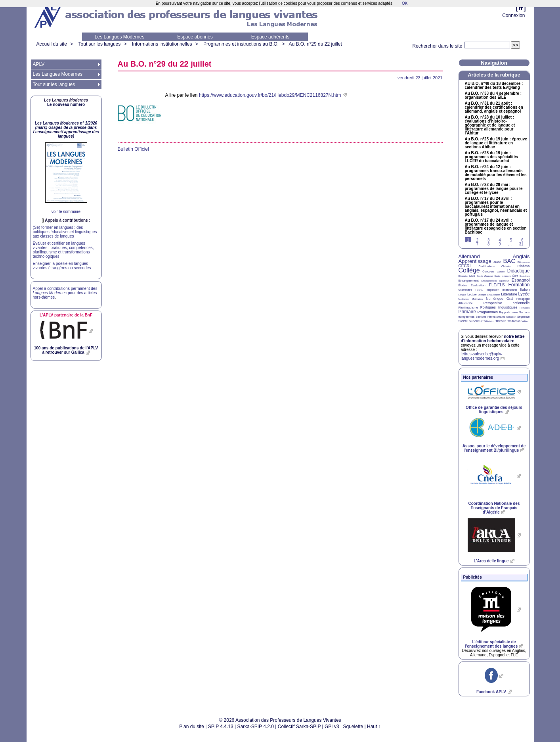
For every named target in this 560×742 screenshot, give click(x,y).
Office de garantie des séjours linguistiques (494, 410)
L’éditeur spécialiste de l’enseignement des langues (491, 644)
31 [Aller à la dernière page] (521, 244)
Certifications (487, 266)
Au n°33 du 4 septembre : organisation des (493, 96)
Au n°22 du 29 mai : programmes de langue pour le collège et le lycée (494, 189)
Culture (501, 272)
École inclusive (503, 276)
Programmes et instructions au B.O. (241, 44)
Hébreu (480, 290)
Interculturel (510, 290)
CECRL (465, 266)
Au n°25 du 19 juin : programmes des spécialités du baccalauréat (492, 157)
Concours (488, 271)
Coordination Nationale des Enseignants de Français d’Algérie (494, 508)
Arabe (497, 262)
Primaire (467, 312)
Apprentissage (475, 261)
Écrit (515, 276)
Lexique (482, 295)
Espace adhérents (270, 37)
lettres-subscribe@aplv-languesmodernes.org (482, 356)
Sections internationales (490, 317)
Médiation (464, 299)
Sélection (511, 317)
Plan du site (192, 727)
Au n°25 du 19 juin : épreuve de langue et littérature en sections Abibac (496, 143)
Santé (515, 313)
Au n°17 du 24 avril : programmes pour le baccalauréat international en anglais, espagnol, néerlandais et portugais (496, 207)
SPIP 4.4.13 (221, 727)
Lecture (472, 294)
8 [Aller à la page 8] (489, 244)
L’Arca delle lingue (491, 561)
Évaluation (478, 285)
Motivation (477, 299)
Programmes (487, 312)
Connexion (513, 15)
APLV (39, 64)
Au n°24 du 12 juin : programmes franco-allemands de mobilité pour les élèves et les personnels (496, 173)
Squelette (353, 727)
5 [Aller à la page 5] (511, 240)
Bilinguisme (524, 262)
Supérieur (476, 321)
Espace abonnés (195, 37)
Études (463, 285)
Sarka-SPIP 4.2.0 (255, 727)
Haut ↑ (374, 727)
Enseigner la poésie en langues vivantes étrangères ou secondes (62, 266)
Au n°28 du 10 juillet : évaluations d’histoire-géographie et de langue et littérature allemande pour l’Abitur (490, 125)
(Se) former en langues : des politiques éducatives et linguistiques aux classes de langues (65, 232)
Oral (510, 299)
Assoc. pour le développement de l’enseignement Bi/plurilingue (494, 448)
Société (463, 321)
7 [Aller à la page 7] (478, 244)
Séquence (524, 317)
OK (405, 3)
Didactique (519, 271)
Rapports (505, 312)
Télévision (489, 321)
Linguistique (493, 295)
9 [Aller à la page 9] (500, 244)
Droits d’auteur (485, 276)
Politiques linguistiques (499, 307)
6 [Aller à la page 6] (522, 240)
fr (521, 8)
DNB (472, 276)
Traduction (514, 321)
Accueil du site (52, 44)
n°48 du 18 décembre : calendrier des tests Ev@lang (494, 86)
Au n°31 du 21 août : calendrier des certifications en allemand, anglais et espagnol (494, 107)
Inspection (493, 290)
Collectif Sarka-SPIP (299, 727)
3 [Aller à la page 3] (489, 240)
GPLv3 (332, 727)
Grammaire (465, 290)
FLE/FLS (497, 285)
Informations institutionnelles (162, 44)
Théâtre (501, 321)
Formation (519, 285)
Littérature (509, 294)
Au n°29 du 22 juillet (315, 44)
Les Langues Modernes (119, 37)
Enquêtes (525, 276)
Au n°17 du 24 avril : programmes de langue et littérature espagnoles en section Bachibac (496, 226)
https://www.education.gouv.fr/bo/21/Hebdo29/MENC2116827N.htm (270, 95)
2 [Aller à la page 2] (478, 240)
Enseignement (469, 281)
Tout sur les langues (100, 44)
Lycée (524, 294)
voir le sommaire (66, 212)
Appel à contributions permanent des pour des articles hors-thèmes (65, 293)
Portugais (525, 308)
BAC (509, 261)
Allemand (469, 256)
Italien (525, 290)
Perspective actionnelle (507, 303)
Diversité (463, 276)
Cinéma (524, 266)
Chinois (506, 266)
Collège (469, 270)
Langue (463, 295)
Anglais (521, 256)
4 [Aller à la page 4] (500, 240)
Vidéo (525, 321)
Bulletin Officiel (133, 149)
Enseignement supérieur (495, 281)
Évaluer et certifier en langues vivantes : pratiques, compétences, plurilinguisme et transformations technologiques (63, 250)
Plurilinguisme (468, 308)
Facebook (491, 692)
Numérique (495, 299)
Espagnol (521, 280)
